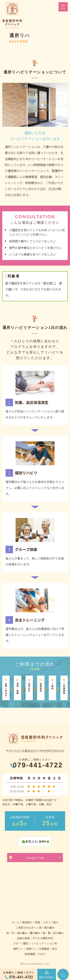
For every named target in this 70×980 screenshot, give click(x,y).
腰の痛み (35, 933)
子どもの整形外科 (43, 938)
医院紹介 (27, 922)
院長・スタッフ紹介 (47, 922)
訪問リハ (31, 949)
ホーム (16, 922)
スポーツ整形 (21, 943)
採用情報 (30, 954)
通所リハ (18, 949)
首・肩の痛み (47, 928)
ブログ (41, 954)
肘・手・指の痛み (17, 933)
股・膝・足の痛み (53, 933)
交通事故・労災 (48, 949)
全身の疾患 (23, 938)
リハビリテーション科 (44, 943)
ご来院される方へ (26, 928)
